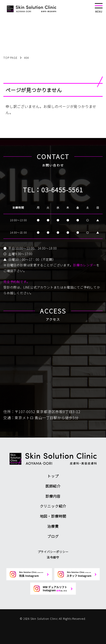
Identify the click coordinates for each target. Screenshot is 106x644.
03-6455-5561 (62, 190)
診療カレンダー (85, 265)
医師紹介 (53, 486)
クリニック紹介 (53, 506)
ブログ (53, 536)
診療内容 (53, 496)
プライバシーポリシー (53, 552)
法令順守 (53, 557)
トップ (53, 476)
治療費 (53, 526)
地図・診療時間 (53, 516)
